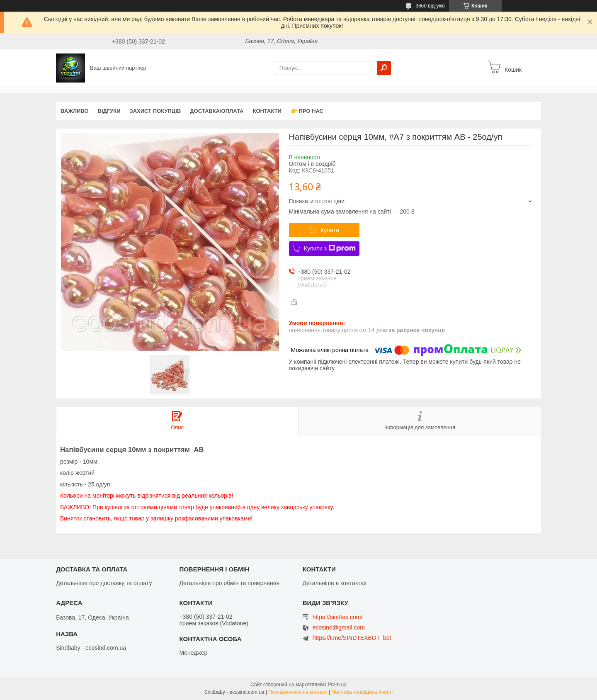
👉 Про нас (307, 111)
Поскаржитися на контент (298, 692)
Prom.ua (337, 685)
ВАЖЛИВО (75, 111)
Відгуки (109, 111)
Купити (330, 230)
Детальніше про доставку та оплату (104, 583)
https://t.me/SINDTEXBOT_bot (352, 638)
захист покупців (155, 111)
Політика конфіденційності (362, 692)
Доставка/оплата (217, 111)
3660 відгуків (430, 6)
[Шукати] (384, 68)
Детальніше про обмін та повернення (229, 583)
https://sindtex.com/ (338, 617)
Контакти (267, 111)
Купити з (330, 248)
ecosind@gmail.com (339, 628)
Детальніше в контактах (335, 583)
